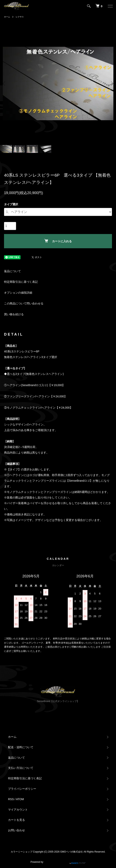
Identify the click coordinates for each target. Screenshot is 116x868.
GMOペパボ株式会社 (72, 852)
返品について (12, 271)
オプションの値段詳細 (18, 293)
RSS (11, 799)
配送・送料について (21, 747)
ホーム (7, 17)
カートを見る (16, 820)
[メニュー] (110, 6)
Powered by (58, 860)
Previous (5, 83)
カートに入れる (58, 241)
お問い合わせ (16, 830)
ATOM (20, 799)
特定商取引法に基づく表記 (21, 282)
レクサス (20, 17)
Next (111, 83)
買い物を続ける (14, 314)
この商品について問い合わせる (24, 303)
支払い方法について (21, 768)
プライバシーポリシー (22, 789)
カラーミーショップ (22, 852)
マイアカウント (18, 810)
